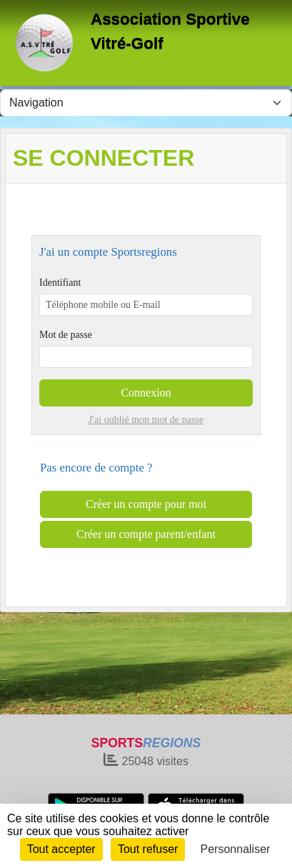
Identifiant (60, 283)
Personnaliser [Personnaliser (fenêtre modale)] (236, 849)
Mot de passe (66, 335)
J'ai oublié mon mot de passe (146, 420)
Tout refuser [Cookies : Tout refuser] (148, 849)
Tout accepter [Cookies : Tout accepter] (61, 849)
